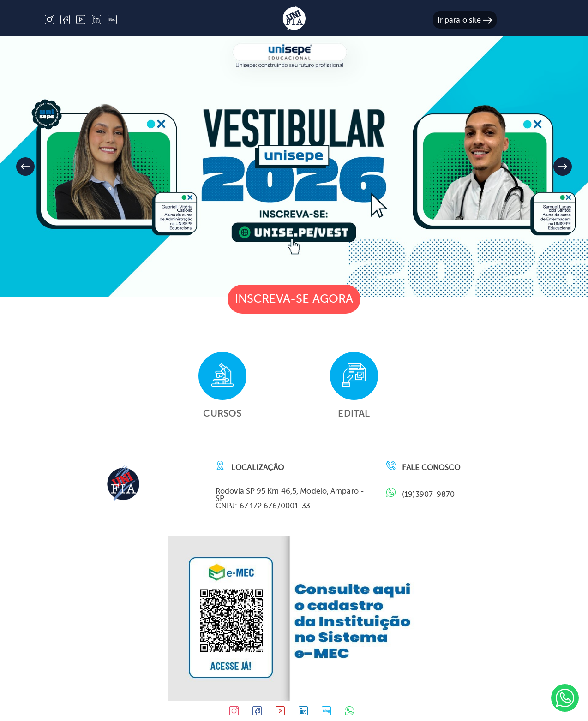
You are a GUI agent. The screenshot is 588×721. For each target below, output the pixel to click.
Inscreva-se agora (294, 299)
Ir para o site (465, 20)
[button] (563, 167)
